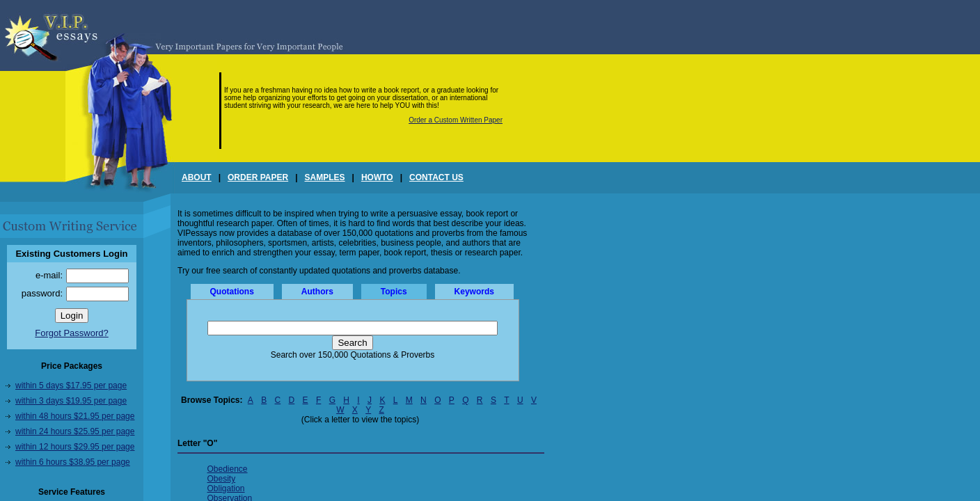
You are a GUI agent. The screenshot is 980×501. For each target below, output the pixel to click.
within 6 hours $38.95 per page (73, 462)
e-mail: (49, 275)
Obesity (222, 479)
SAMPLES (325, 177)
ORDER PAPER (258, 177)
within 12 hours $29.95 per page (75, 447)
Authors (317, 292)
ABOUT (197, 177)
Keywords (474, 292)
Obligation (226, 488)
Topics (394, 292)
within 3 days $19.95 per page (71, 401)
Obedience (228, 469)
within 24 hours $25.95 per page (75, 431)
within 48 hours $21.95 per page (75, 416)
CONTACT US (436, 177)
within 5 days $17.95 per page (71, 385)
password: (42, 293)
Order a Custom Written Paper (456, 120)
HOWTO (377, 177)
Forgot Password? (72, 333)
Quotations (232, 292)
